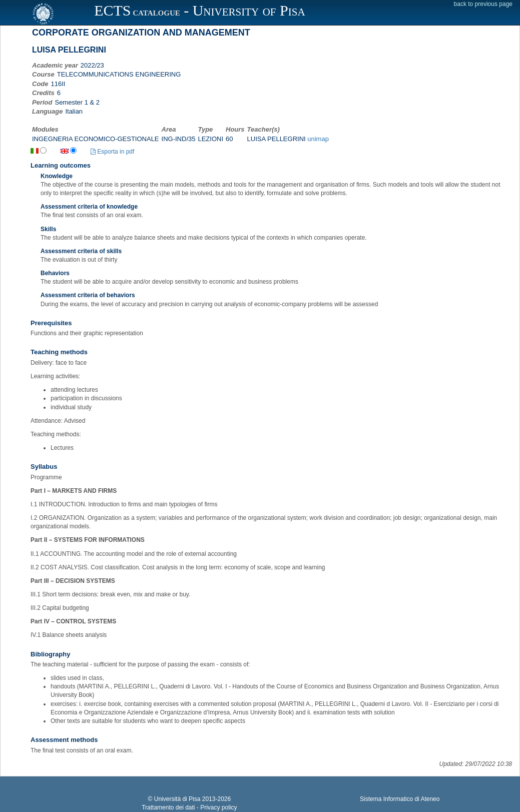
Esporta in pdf (112, 152)
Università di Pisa (177, 799)
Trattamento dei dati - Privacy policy (189, 807)
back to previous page (483, 4)
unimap (318, 139)
